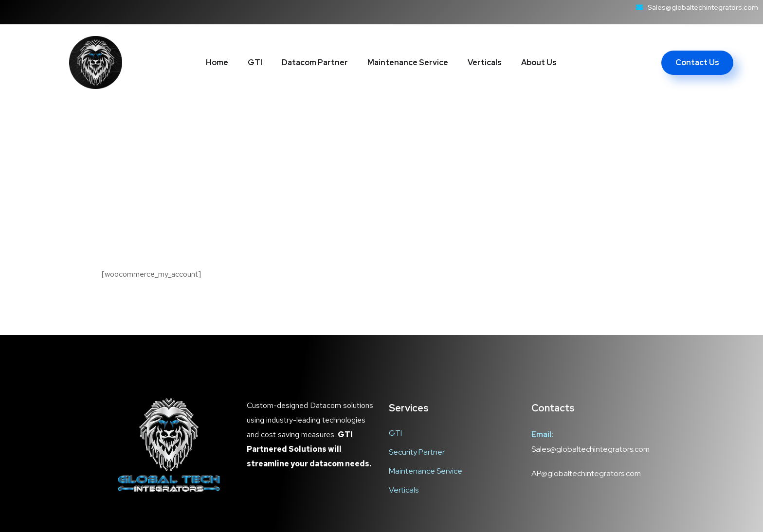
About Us (539, 62)
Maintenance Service (408, 62)
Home (217, 62)
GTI (255, 62)
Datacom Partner (315, 62)
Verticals (485, 62)
